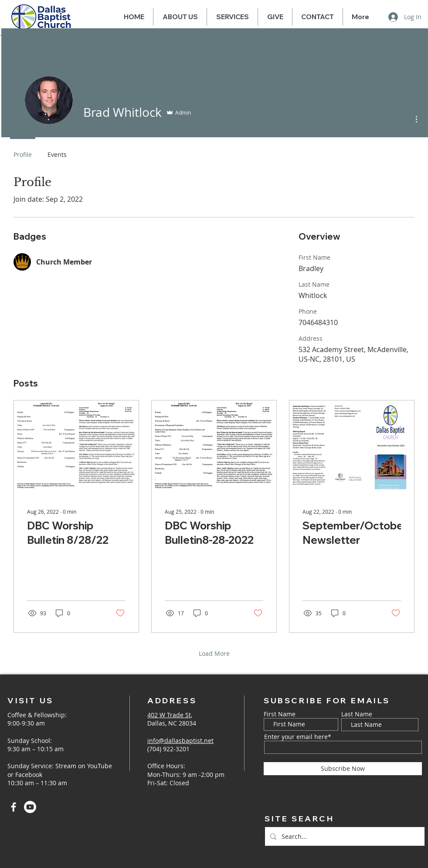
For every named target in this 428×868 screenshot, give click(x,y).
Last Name (357, 714)
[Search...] (344, 836)
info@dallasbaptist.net (180, 741)
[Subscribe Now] (343, 769)
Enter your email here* (298, 737)
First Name (280, 714)
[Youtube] (30, 807)
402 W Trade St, (170, 715)
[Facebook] (14, 807)
